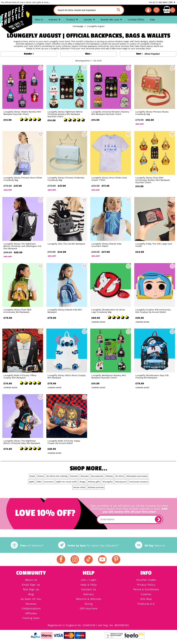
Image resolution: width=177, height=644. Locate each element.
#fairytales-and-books (137, 476)
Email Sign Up (31, 585)
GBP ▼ (172, 2)
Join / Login (88, 580)
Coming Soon (31, 618)
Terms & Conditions (146, 590)
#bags (82, 482)
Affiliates (31, 614)
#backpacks (121, 482)
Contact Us (88, 590)
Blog (31, 594)
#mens (41, 476)
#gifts (32, 482)
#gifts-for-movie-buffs (66, 482)
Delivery (89, 594)
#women (74, 476)
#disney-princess (96, 487)
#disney (109, 476)
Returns (150, 546)
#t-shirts (120, 476)
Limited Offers (136, 20)
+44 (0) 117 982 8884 (158, 2)
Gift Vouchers (89, 609)
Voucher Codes (146, 580)
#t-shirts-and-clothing (57, 476)
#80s (39, 482)
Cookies (146, 594)
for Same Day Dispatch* (88, 546)
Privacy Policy (146, 585)
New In (39, 20)
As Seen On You (31, 599)
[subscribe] (158, 519)
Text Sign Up (31, 590)
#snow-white (79, 487)
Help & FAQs (89, 585)
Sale (152, 20)
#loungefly (108, 482)
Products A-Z (146, 604)
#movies (85, 476)
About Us (31, 580)
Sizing (88, 604)
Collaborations (31, 609)
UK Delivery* (27, 546)
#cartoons (49, 482)
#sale (32, 476)
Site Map (146, 599)
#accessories (97, 476)
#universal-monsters (139, 482)
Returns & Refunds (89, 599)
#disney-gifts (94, 482)
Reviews (31, 604)
